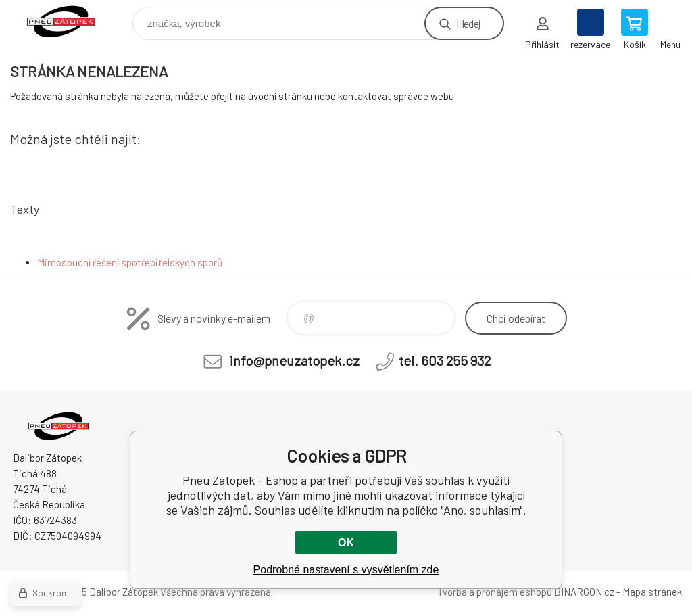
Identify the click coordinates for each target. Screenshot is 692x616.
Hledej (468, 23)
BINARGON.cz (584, 592)
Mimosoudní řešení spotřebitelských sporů (130, 262)
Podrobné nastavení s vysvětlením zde (346, 570)
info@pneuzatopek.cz (295, 360)
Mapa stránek (652, 592)
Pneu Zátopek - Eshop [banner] (70, 20)
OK (346, 543)
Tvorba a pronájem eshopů (495, 592)
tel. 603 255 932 (445, 360)
